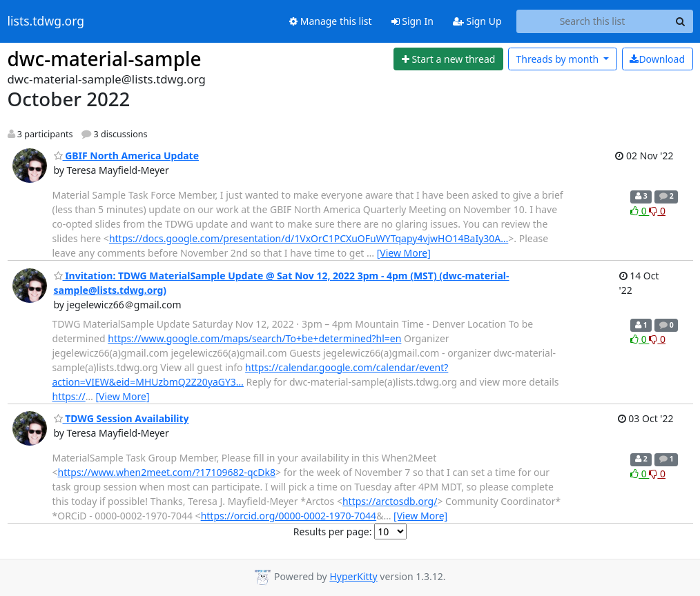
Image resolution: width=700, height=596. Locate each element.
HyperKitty (353, 576)
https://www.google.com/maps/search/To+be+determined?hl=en (254, 338)
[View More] (404, 253)
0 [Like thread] (640, 211)
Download (657, 59)
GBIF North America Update (127, 156)
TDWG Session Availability (121, 418)
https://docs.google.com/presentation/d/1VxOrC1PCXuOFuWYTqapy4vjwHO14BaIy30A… (309, 238)
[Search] (681, 21)
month (558, 59)
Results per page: (333, 532)
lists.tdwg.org (46, 21)
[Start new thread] (448, 59)
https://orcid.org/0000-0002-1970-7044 (289, 516)
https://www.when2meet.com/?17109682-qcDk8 (167, 472)
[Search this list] (593, 21)
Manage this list (331, 21)
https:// (69, 396)
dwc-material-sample (105, 59)
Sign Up (477, 21)
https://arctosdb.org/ (390, 501)
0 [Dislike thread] (657, 211)
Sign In (412, 21)
